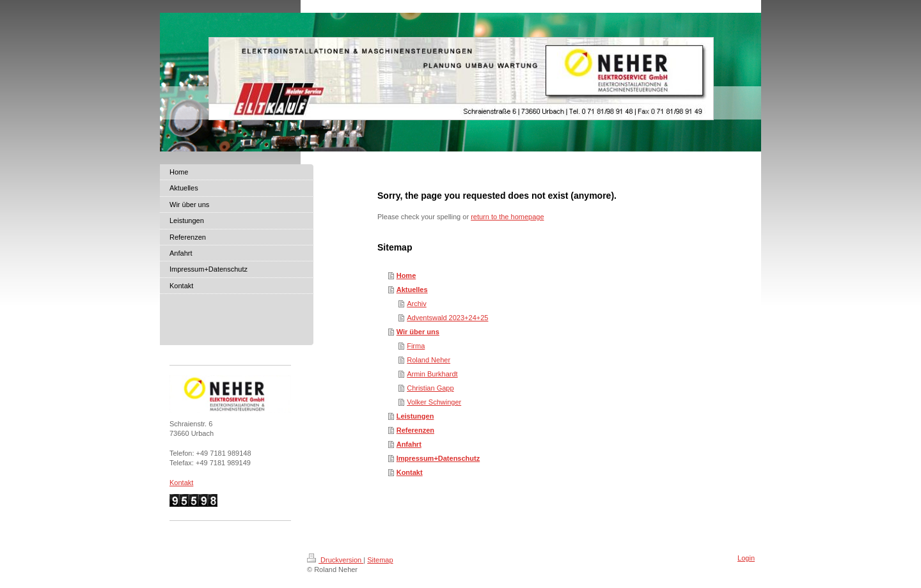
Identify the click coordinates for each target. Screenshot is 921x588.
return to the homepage (507, 217)
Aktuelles (412, 290)
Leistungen (415, 416)
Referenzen (415, 430)
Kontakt (410, 472)
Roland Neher (429, 360)
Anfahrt (409, 444)
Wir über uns (418, 332)
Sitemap (380, 560)
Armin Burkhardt (432, 374)
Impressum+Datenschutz (438, 458)
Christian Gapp (430, 388)
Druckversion (335, 560)
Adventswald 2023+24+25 (447, 318)
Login (746, 558)
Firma (416, 346)
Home (406, 275)
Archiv (417, 304)
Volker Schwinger (434, 402)
